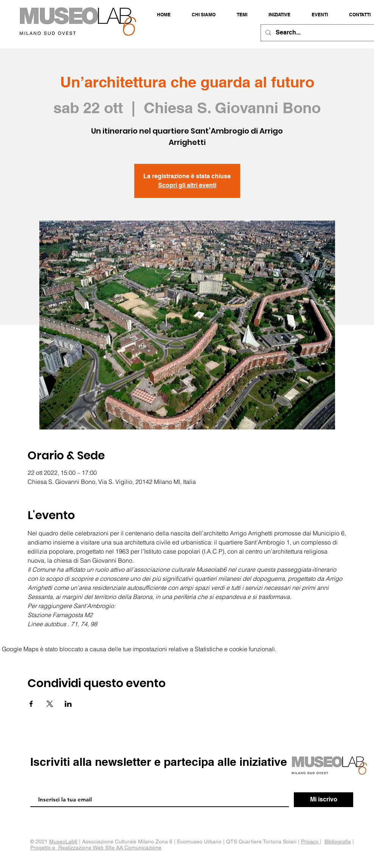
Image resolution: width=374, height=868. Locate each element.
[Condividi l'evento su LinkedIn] (68, 704)
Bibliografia (338, 842)
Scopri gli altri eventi (187, 185)
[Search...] (318, 33)
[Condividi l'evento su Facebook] (31, 704)
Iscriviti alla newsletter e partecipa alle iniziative (159, 762)
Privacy (310, 842)
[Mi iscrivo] (324, 800)
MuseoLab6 (63, 842)
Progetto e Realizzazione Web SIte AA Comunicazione (96, 848)
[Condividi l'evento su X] (50, 704)
